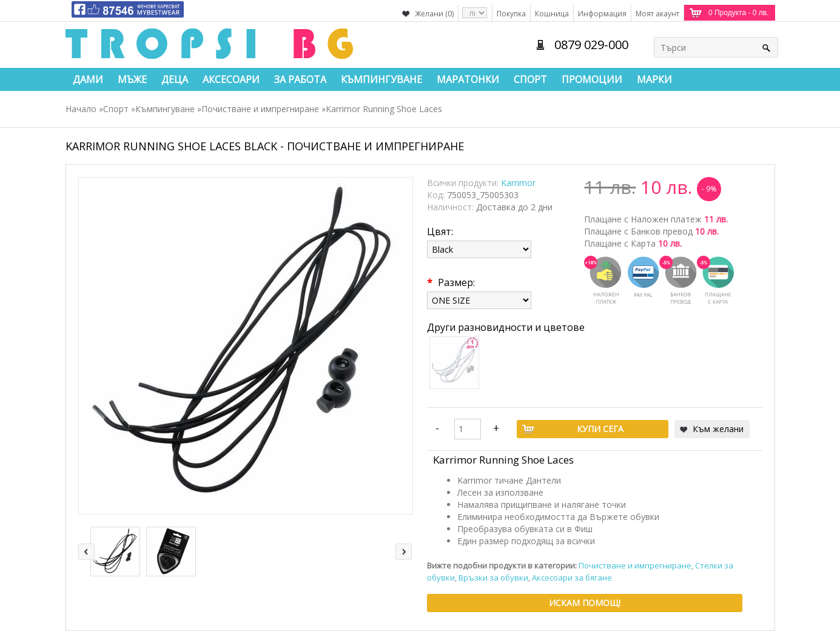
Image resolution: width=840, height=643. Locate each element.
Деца (175, 79)
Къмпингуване (381, 79)
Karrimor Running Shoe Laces (384, 109)
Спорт (530, 79)
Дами (88, 79)
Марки (654, 79)
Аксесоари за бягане (572, 578)
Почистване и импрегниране (260, 109)
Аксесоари (231, 79)
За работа (300, 79)
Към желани (718, 429)
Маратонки (468, 79)
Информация (602, 14)
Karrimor (518, 183)
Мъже (132, 79)
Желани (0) (434, 14)
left (86, 552)
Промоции (592, 79)
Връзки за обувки (493, 578)
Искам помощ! (585, 603)
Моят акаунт (657, 14)
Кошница (552, 14)
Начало (81, 109)
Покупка (511, 14)
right (404, 552)
